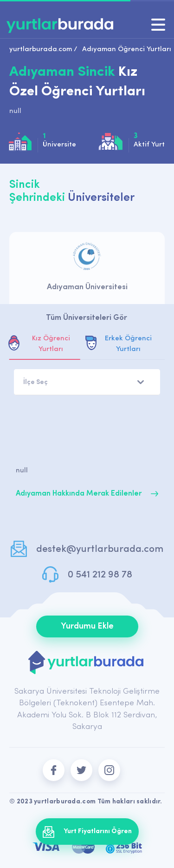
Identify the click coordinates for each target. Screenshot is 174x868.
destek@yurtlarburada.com (100, 549)
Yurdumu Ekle (87, 626)
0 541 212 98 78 (100, 575)
